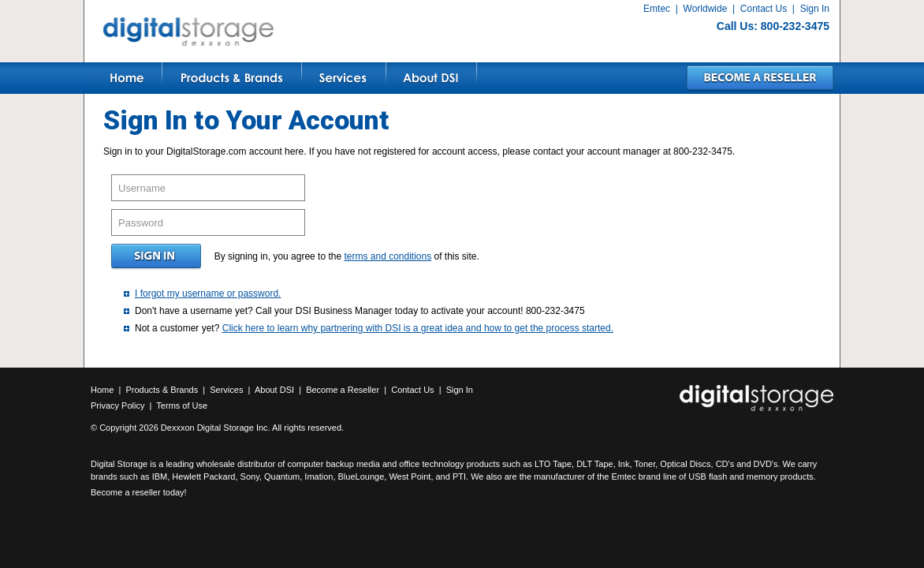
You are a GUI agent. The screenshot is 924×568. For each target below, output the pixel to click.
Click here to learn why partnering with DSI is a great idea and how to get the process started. (418, 328)
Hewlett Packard (203, 476)
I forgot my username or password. (208, 293)
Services (226, 390)
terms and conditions (387, 256)
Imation (319, 476)
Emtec (657, 9)
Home (102, 390)
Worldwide (706, 9)
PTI (459, 476)
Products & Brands (162, 390)
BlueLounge (361, 476)
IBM (160, 476)
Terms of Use (182, 405)
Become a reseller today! (139, 492)
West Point (410, 476)
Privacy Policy (117, 405)
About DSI (274, 390)
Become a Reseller (343, 390)
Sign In (815, 9)
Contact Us (764, 9)
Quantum (282, 476)
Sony (250, 476)
